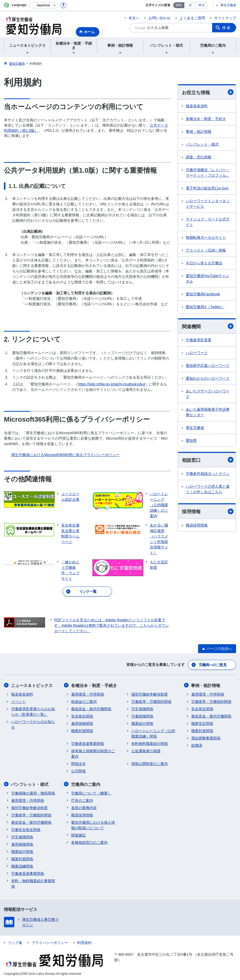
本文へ (134, 18)
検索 (227, 28)
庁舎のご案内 (82, 800)
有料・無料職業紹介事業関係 (33, 883)
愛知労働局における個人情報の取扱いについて (93, 825)
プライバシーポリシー (50, 942)
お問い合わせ (159, 18)
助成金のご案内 (84, 701)
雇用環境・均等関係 (88, 694)
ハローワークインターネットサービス (208, 204)
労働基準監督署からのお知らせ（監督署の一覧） (33, 711)
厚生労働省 (228, 5)
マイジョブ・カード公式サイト (208, 222)
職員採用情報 (197, 525)
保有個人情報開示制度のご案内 (93, 753)
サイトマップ (225, 18)
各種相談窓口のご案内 (89, 842)
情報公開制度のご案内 (150, 763)
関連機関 (208, 326)
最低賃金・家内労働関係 (91, 709)
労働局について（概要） (91, 793)
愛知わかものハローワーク (208, 378)
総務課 (197, 745)
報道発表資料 (197, 106)
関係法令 (78, 763)
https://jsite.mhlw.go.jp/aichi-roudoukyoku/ (112, 384)
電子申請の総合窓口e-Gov (207, 188)
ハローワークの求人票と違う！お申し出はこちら (208, 489)
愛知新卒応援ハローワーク (208, 366)
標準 (179, 5)
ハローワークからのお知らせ (33, 724)
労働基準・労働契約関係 (151, 701)
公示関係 (78, 771)
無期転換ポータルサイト (206, 237)
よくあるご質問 (192, 18)
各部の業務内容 (84, 807)
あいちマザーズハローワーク (208, 394)
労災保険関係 (142, 709)
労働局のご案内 (86, 784)
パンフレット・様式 (202, 144)
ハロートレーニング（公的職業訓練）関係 (153, 733)
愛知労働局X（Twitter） (205, 307)
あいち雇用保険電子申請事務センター (208, 412)
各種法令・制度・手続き (206, 119)
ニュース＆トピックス (32, 685)
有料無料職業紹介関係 (150, 743)
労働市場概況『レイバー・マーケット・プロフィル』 (208, 173)
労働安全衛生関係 (26, 829)
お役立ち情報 (208, 92)
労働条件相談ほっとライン (208, 474)
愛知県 (191, 440)
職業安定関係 (202, 723)
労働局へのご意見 (213, 665)
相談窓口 (208, 460)
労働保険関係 (142, 716)
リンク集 (15, 942)
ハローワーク (197, 353)
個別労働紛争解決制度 (150, 694)
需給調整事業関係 (206, 738)
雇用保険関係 (82, 723)
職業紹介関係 (142, 723)
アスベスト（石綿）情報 (206, 250)
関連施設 (78, 835)
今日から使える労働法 (204, 263)
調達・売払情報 (199, 157)
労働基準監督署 (199, 340)
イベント (19, 701)
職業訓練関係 (22, 866)
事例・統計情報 (199, 132)
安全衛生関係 (82, 716)
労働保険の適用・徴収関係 (33, 793)
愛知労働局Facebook (203, 294)
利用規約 (84, 942)
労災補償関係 (22, 836)
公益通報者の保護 (146, 751)
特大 (202, 5)
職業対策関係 (82, 731)
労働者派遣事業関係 (88, 743)
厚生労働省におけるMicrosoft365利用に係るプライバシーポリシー (65, 455)
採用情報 (208, 512)
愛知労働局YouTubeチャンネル (208, 279)
